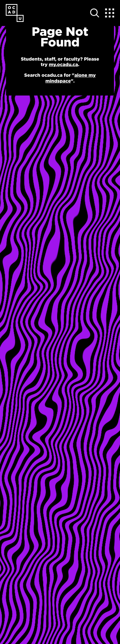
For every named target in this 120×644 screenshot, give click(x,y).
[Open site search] (95, 13)
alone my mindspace (71, 78)
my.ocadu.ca (63, 65)
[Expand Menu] (110, 13)
